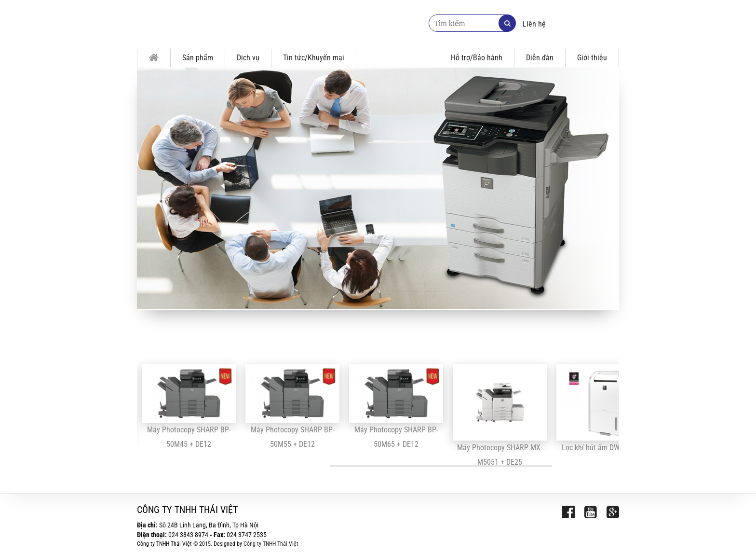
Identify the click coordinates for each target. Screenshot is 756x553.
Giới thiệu (592, 58)
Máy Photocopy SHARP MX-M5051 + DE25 (500, 455)
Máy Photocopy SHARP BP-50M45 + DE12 (189, 437)
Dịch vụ (248, 58)
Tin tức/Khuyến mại (314, 58)
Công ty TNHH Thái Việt (271, 544)
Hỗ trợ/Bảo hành (477, 58)
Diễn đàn (540, 58)
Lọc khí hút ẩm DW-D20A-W (604, 448)
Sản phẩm (198, 58)
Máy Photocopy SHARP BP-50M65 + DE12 (396, 437)
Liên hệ (534, 24)
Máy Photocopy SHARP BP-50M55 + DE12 (293, 437)
